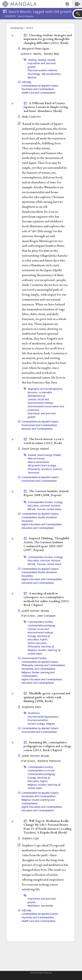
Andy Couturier (31, 117)
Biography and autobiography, (45, 389)
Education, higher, (38, 639)
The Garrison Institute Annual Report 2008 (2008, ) (46, 493)
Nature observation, (39, 462)
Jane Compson (46, 616)
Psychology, (34, 74)
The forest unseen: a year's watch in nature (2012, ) (44, 441)
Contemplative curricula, (41, 770)
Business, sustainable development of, (40, 394)
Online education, (37, 643)
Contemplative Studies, (41, 502)
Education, (34, 506)
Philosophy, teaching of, (41, 646)
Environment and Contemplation (39, 481)
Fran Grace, (29, 616)
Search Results (25, 16)
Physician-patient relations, (43, 70)
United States (54, 509)
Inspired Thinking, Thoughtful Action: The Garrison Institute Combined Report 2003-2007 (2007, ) (46, 544)
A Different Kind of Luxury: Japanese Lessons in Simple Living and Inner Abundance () (46, 107)
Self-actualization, (51, 74)
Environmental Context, (34, 658)
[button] (77, 4)
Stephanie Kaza (31, 707)
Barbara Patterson (49, 761)
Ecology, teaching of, (39, 636)
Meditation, (34, 906)
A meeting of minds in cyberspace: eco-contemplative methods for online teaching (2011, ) (47, 599)
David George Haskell (35, 449)
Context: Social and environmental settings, (41, 401)
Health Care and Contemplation (39, 93)
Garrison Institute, (50, 506)
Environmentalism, (38, 720)
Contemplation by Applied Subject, (40, 86)
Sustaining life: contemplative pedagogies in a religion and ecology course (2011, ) (47, 746)
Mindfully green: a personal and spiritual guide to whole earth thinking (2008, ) (47, 697)
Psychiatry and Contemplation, (38, 89)
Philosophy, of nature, (40, 469)
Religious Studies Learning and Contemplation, (38, 674)
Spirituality (47, 906)
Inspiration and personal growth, (42, 900)
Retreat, (32, 509)
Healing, (33, 60)
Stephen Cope (30, 838)
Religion (50, 724)
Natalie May (51, 54)
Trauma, (41, 509)
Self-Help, (27, 82)
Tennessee (33, 473)
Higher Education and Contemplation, (42, 524)
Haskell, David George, (40, 455)
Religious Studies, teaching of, (44, 650)
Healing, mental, (47, 60)
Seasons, (58, 469)
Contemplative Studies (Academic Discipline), (39, 519)
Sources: (11, 16)
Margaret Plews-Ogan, (36, 49)
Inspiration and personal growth (42, 415)
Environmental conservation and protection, (46, 408)
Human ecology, (37, 724)
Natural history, (36, 458)
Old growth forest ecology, (42, 465)
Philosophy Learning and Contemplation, (44, 665)
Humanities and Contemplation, (39, 669)
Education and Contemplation (38, 528)
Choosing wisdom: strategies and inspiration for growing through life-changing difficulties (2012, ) (48, 39)
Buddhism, (34, 713)
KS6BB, (57, 455)
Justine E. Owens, (32, 54)
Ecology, (59, 502)
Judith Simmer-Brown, (36, 611)
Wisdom (32, 77)
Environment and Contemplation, (39, 425)
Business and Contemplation (37, 429)
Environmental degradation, (43, 717)
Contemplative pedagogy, (42, 625)
